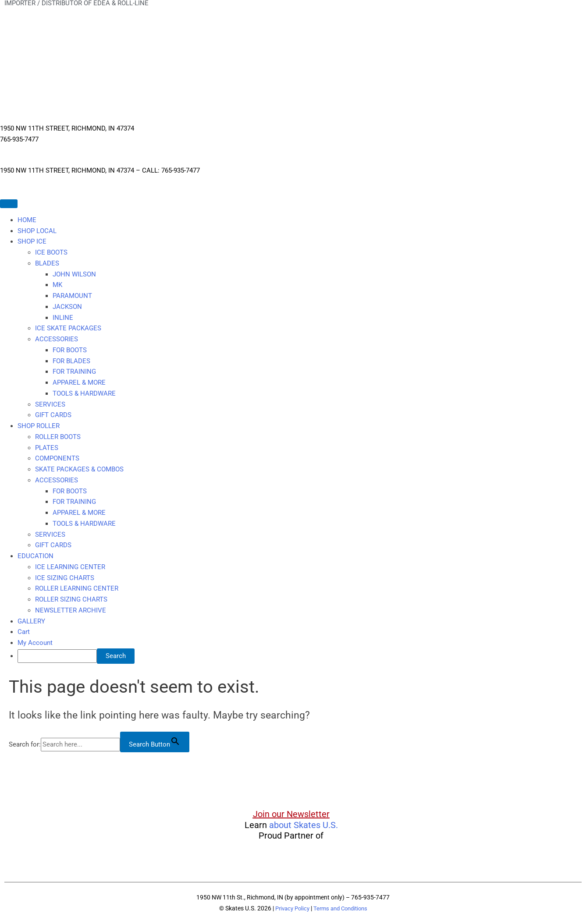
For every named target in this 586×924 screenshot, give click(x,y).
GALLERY (31, 621)
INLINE (63, 318)
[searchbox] (57, 656)
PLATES (47, 448)
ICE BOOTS (51, 252)
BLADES (47, 263)
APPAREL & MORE (79, 382)
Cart (24, 632)
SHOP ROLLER (39, 426)
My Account (35, 643)
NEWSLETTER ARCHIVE (71, 610)
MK (57, 285)
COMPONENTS (57, 458)
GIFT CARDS (53, 415)
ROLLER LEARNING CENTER (77, 588)
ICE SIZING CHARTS (65, 578)
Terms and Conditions (342, 908)
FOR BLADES (71, 361)
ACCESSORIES (57, 339)
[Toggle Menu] (9, 204)
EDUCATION (36, 556)
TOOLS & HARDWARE (84, 393)
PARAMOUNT (72, 296)
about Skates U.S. (304, 825)
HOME (27, 220)
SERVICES (50, 404)
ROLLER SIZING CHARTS (71, 599)
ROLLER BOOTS (58, 437)
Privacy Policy (290, 908)
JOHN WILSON (74, 274)
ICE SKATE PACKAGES (68, 328)
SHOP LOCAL (37, 231)
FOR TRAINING (74, 372)
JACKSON (67, 307)
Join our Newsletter (291, 814)
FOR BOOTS (70, 350)
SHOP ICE (32, 241)
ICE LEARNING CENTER (70, 567)
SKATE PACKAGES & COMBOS (79, 469)
